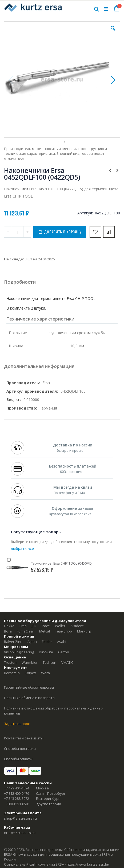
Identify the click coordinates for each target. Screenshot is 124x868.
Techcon (49, 662)
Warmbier (30, 662)
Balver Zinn (13, 642)
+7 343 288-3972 (17, 798)
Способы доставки (20, 749)
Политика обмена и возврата (29, 698)
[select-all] (22, 549)
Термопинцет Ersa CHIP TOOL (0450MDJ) (62, 564)
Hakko (9, 626)
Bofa (8, 631)
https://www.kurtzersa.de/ (88, 864)
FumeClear (25, 631)
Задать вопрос (17, 724)
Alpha (32, 642)
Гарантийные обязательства (29, 687)
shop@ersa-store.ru (20, 818)
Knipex (30, 673)
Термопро (63, 631)
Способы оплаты (18, 759)
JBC (34, 626)
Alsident (77, 626)
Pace (46, 626)
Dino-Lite (46, 652)
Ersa (23, 626)
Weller (60, 626)
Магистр (84, 631)
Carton (64, 652)
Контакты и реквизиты (24, 738)
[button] (113, 32)
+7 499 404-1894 (17, 788)
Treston (10, 662)
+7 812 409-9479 (17, 793)
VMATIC (67, 662)
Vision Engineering (19, 652)
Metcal (45, 631)
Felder (47, 642)
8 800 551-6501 (18, 804)
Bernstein (12, 673)
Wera (45, 673)
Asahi (62, 642)
